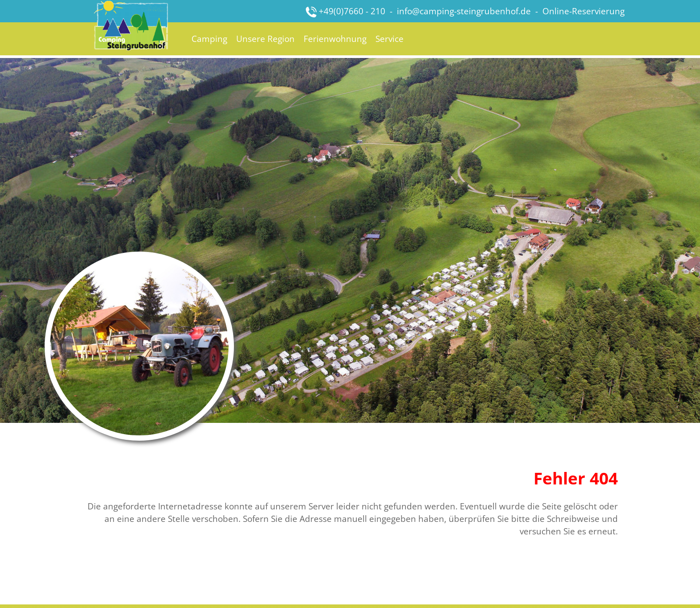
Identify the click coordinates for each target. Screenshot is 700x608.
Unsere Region (265, 39)
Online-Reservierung (583, 11)
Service (390, 39)
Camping (209, 39)
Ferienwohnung (335, 39)
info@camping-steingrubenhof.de (464, 11)
